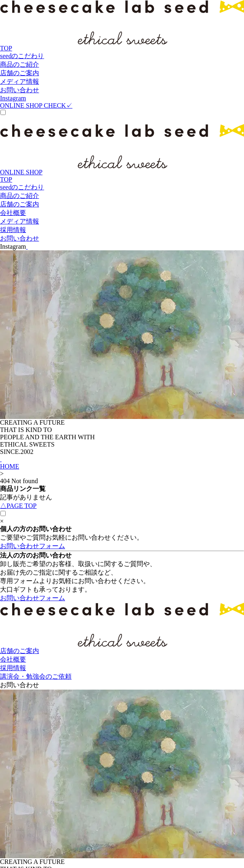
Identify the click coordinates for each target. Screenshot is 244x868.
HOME (10, 466)
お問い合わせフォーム (33, 546)
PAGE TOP (18, 506)
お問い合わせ (20, 685)
